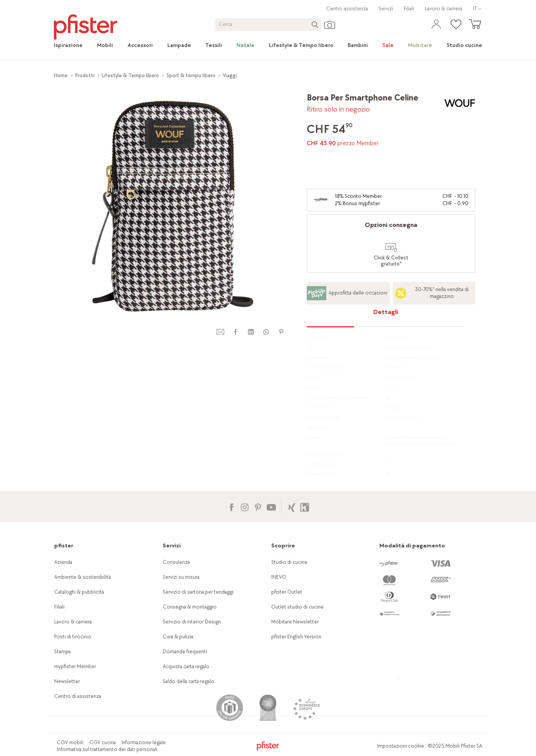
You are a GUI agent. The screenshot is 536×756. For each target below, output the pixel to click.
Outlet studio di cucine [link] (297, 601)
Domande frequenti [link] (185, 646)
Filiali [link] (409, 9)
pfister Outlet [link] (287, 586)
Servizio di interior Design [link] (192, 616)
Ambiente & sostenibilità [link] (83, 571)
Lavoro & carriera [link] (444, 9)
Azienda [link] (63, 556)
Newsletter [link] (67, 676)
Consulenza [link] (176, 556)
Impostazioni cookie (401, 740)
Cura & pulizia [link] (178, 631)
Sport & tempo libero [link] (191, 75)
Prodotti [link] (85, 75)
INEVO (279, 571)
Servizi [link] (386, 9)
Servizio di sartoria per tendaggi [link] (198, 586)
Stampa (62, 646)
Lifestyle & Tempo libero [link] (130, 75)
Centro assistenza (347, 9)
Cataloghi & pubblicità (79, 586)
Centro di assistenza (78, 690)
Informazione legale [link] (144, 736)
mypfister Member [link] (75, 661)
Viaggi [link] (230, 75)
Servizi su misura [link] (181, 571)
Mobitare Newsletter (295, 616)
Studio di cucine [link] (289, 556)
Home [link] (61, 75)
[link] (72, 45)
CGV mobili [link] (70, 736)
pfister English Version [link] (296, 631)
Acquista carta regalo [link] (186, 661)
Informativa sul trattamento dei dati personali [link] (107, 744)
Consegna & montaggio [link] (190, 601)
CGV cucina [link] (103, 736)
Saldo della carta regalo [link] (189, 676)
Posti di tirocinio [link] (73, 631)
